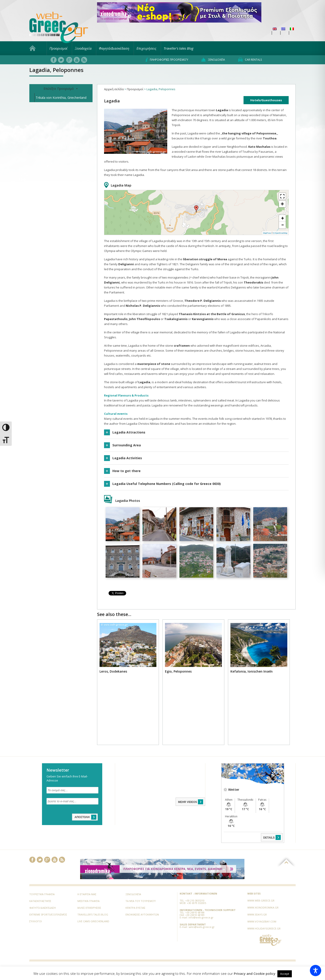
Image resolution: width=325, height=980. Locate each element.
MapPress (267, 233)
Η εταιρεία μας (87, 894)
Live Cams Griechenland (93, 921)
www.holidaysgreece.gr (264, 928)
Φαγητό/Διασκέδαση (114, 48)
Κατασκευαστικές (40, 901)
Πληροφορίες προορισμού (167, 60)
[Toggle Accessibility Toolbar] (316, 971)
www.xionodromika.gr (263, 907)
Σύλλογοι (36, 921)
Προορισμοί (58, 48)
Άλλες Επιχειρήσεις (89, 908)
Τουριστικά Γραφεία (42, 894)
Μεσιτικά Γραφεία (88, 901)
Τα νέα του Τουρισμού (141, 901)
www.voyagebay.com (262, 921)
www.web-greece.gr (261, 900)
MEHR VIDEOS (191, 802)
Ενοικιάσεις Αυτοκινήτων (142, 914)
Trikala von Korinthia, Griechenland (61, 98)
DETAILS (272, 837)
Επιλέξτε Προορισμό (61, 89)
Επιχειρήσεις (146, 48)
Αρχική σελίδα (114, 89)
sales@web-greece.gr (202, 927)
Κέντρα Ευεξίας (135, 908)
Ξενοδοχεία (83, 48)
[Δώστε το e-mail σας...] (72, 801)
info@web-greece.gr (201, 917)
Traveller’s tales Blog (179, 48)
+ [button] (283, 218)
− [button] (283, 225)
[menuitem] (275, 29)
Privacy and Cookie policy (255, 974)
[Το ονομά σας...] (72, 790)
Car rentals (250, 60)
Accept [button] (285, 974)
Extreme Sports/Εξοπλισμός (48, 914)
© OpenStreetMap (280, 233)
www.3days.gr (257, 914)
